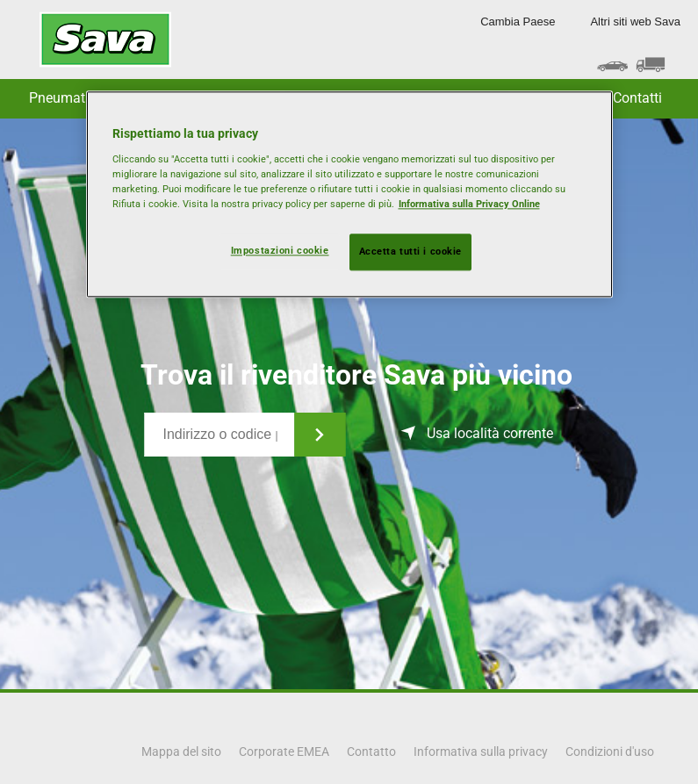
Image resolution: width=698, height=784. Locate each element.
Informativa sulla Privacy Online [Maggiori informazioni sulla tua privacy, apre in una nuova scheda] (469, 204)
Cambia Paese (518, 22)
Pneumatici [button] (64, 98)
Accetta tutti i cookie (411, 251)
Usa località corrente (490, 433)
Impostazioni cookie (280, 250)
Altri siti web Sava (635, 22)
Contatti (637, 98)
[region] (349, 194)
